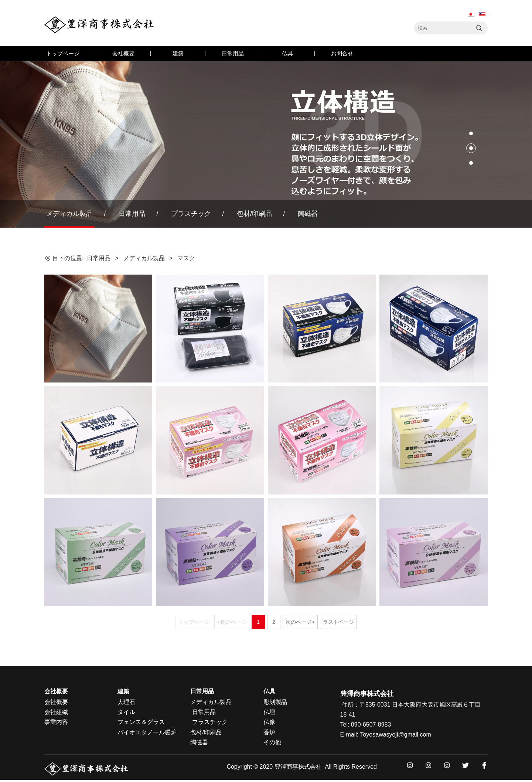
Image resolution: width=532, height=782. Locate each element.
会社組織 (56, 712)
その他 (272, 742)
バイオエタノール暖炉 (147, 732)
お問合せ (342, 53)
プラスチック (191, 214)
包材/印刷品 (254, 214)
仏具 (287, 53)
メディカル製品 (69, 214)
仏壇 (269, 712)
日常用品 (233, 53)
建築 (178, 53)
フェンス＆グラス (141, 722)
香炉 (269, 732)
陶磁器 (308, 214)
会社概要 (123, 53)
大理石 (126, 702)
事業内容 (56, 722)
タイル (126, 712)
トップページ (63, 53)
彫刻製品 (275, 702)
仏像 (269, 722)
